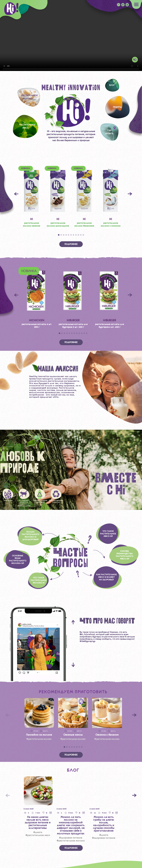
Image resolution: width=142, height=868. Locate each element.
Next (130, 194)
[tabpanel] (32, 197)
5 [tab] (69, 235)
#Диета (38, 832)
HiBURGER (73, 320)
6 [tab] (71, 235)
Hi (32, 219)
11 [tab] (83, 235)
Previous (16, 194)
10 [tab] (81, 235)
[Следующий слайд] (134, 715)
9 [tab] (78, 235)
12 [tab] (87, 333)
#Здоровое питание (71, 838)
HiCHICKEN (37, 320)
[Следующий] (134, 795)
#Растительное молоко (71, 841)
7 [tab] (74, 235)
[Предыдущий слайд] (8, 715)
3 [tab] (64, 235)
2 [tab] (61, 235)
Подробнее (71, 244)
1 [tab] (59, 235)
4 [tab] (66, 235)
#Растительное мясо (38, 835)
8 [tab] (76, 235)
